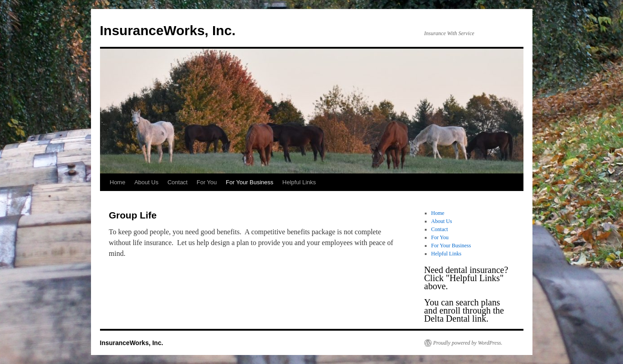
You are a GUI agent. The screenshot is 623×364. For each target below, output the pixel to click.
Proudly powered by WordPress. (468, 343)
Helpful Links (299, 182)
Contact (178, 182)
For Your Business (250, 182)
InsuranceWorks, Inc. (168, 30)
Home (118, 182)
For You (207, 182)
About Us (146, 182)
